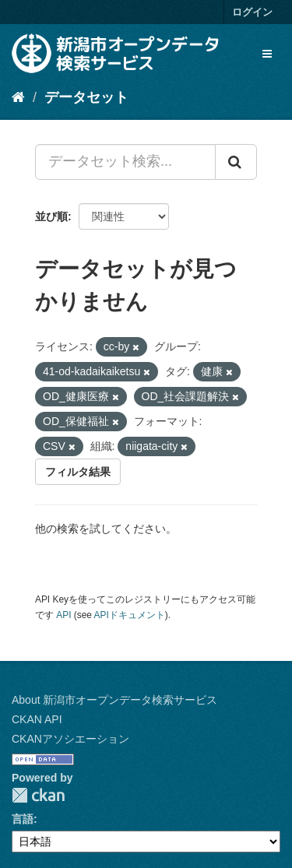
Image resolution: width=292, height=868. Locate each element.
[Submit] (236, 162)
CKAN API (37, 719)
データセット (86, 97)
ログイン (252, 12)
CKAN (38, 795)
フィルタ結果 (78, 472)
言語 (23, 819)
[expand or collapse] (267, 54)
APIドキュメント (130, 615)
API (63, 615)
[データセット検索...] (125, 162)
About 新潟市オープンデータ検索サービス (114, 700)
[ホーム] (18, 97)
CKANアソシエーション (70, 739)
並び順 (51, 216)
